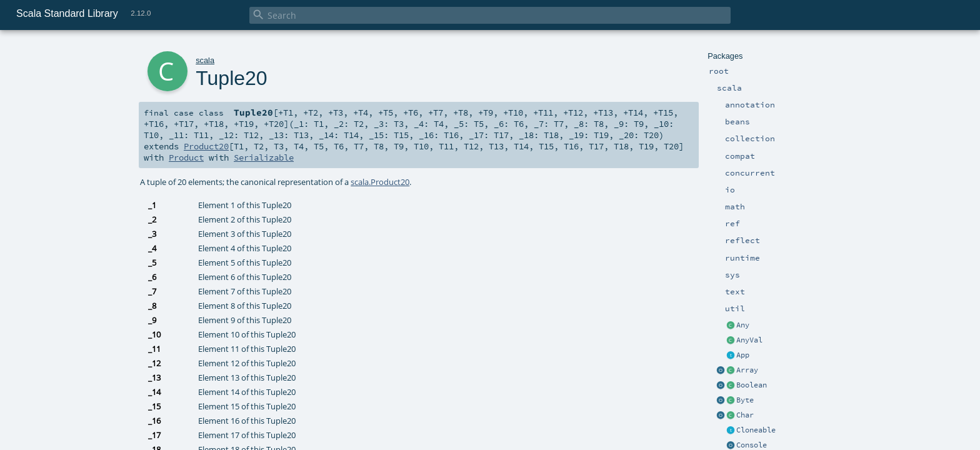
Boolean (752, 385)
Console (752, 445)
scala (205, 60)
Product (186, 157)
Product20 (206, 146)
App (743, 355)
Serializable (264, 157)
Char (745, 415)
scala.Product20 (380, 182)
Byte (745, 400)
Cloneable (756, 430)
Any (743, 325)
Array (747, 370)
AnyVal (749, 340)
